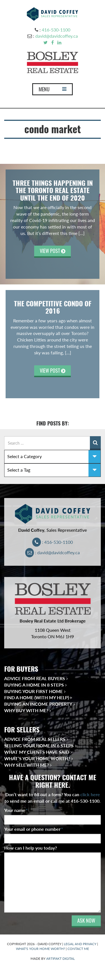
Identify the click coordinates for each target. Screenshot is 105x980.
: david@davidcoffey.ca (53, 552)
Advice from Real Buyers (35, 678)
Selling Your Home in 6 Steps (39, 745)
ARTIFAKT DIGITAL (60, 959)
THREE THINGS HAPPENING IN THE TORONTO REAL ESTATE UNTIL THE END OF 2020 (53, 190)
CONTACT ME (78, 949)
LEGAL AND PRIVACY (80, 944)
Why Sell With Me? (26, 765)
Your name (16, 810)
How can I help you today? (31, 848)
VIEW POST (53, 251)
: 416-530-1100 (53, 542)
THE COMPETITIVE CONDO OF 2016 (53, 307)
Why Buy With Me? (26, 710)
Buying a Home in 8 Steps (34, 685)
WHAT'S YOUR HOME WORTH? (40, 949)
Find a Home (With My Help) (37, 697)
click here (90, 794)
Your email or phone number (34, 829)
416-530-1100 (56, 30)
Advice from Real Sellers (35, 739)
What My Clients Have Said (37, 752)
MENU (52, 90)
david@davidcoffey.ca (57, 36)
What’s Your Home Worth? (37, 758)
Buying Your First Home (33, 691)
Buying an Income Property (38, 704)
